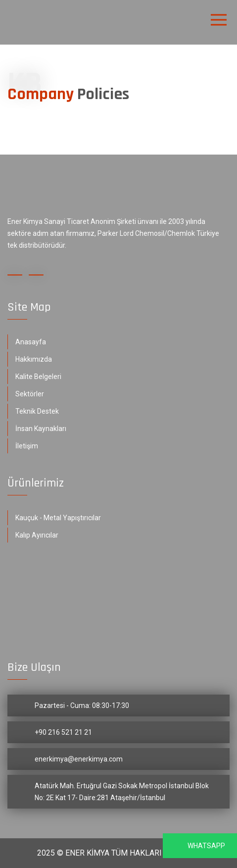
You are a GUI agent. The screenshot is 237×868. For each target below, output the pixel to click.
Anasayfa (31, 342)
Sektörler (30, 394)
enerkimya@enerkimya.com (79, 759)
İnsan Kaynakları (41, 429)
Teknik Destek (37, 411)
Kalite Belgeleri (38, 377)
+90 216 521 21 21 (63, 732)
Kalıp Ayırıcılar (37, 535)
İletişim (27, 446)
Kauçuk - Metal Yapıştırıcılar (58, 518)
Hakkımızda (34, 359)
